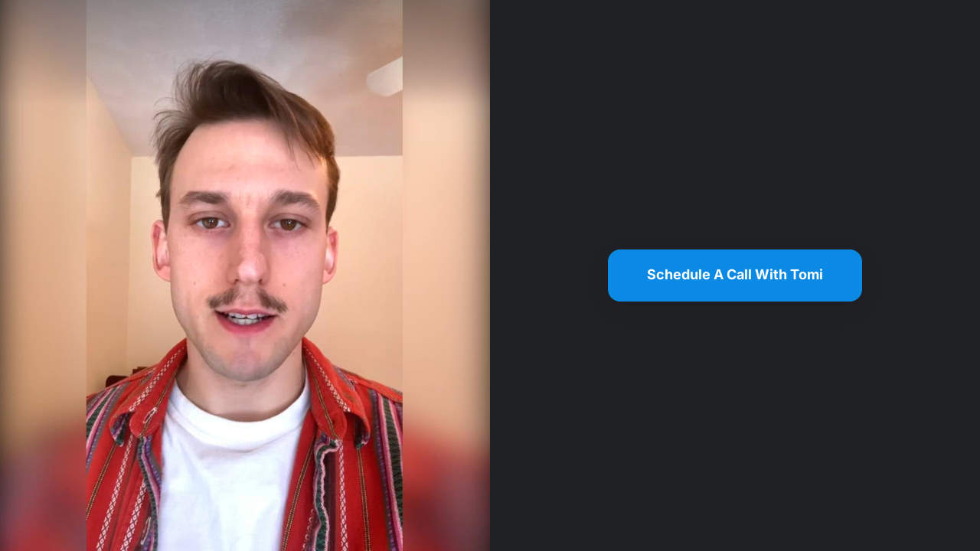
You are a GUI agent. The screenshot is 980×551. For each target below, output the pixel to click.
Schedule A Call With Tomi (735, 274)
